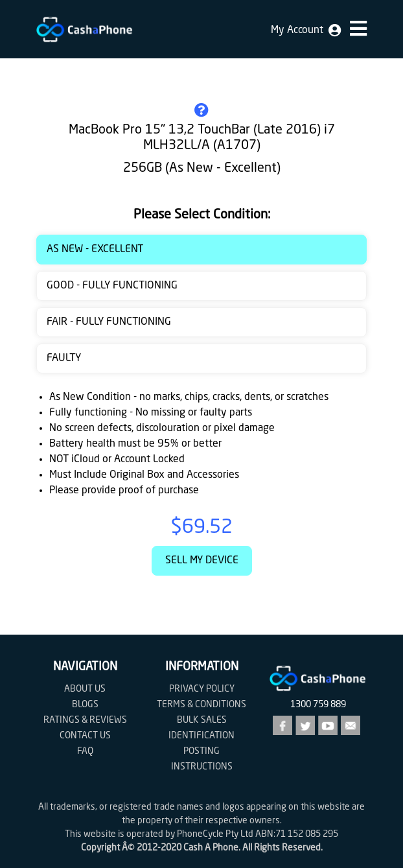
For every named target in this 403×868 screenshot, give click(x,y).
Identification (201, 736)
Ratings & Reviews (85, 720)
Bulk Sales (202, 720)
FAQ (85, 751)
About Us (85, 689)
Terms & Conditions (201, 705)
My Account (306, 30)
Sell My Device (202, 561)
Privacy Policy (202, 689)
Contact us (85, 736)
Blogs (85, 705)
